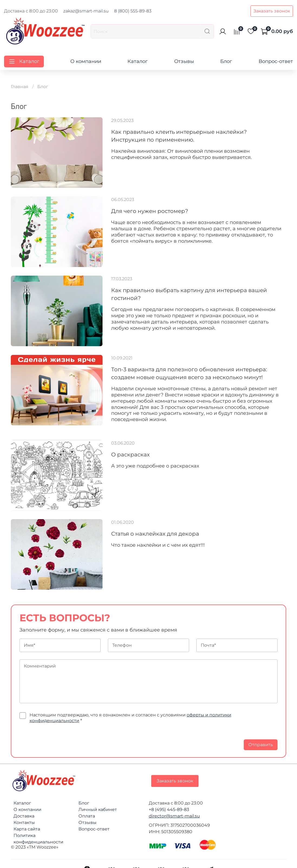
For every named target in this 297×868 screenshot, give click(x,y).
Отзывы (184, 61)
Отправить (261, 745)
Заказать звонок (272, 11)
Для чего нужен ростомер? (150, 211)
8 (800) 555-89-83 (133, 11)
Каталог (138, 61)
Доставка (24, 816)
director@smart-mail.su (174, 816)
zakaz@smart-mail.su (86, 11)
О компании (86, 61)
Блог (226, 61)
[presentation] (61, 740)
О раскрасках (131, 455)
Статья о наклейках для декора (155, 534)
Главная (20, 87)
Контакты (24, 822)
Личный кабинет (98, 809)
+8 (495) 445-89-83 (169, 809)
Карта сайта (27, 829)
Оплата (87, 816)
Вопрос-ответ (276, 61)
